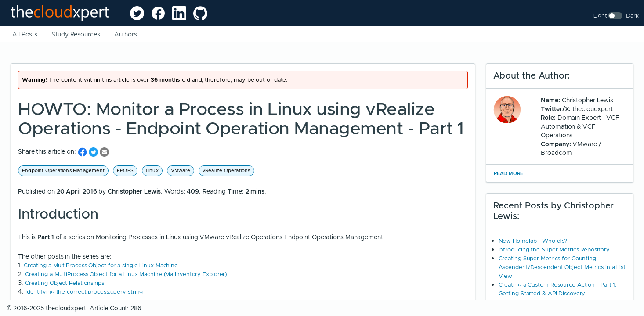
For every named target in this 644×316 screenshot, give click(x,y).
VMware (181, 170)
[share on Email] (104, 152)
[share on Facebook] (83, 152)
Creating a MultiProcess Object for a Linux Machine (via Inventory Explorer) (126, 274)
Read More (509, 173)
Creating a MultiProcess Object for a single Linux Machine (101, 265)
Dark (632, 16)
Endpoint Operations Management (63, 170)
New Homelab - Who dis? (533, 241)
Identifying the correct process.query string (84, 292)
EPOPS (125, 170)
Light (600, 16)
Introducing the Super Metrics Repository (554, 250)
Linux (152, 170)
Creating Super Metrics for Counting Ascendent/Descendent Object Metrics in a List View (562, 267)
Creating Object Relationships (65, 283)
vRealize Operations (226, 170)
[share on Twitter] (94, 152)
